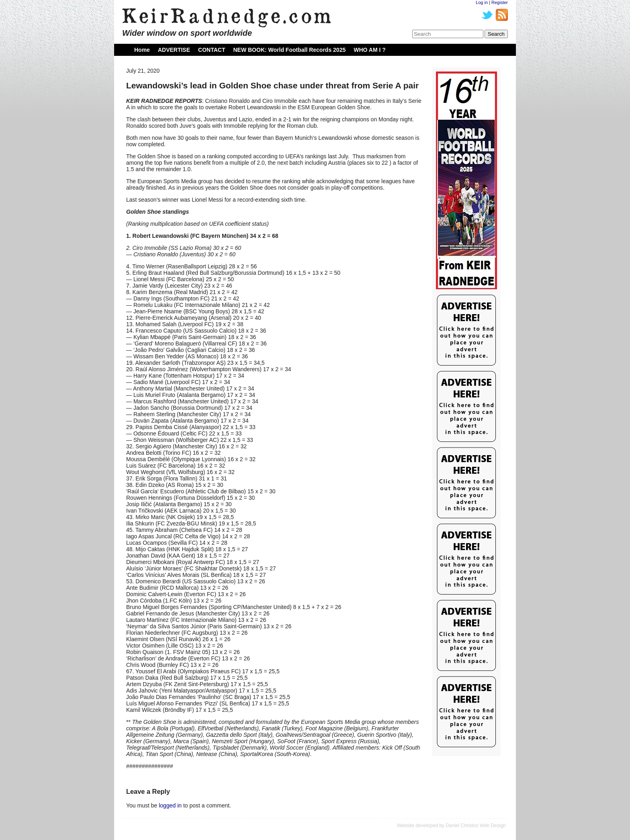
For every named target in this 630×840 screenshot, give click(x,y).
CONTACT (212, 50)
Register (500, 2)
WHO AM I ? (370, 50)
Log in (482, 2)
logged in (170, 805)
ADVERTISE (174, 50)
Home (142, 50)
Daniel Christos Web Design (476, 826)
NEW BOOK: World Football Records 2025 (289, 50)
